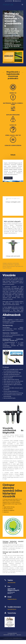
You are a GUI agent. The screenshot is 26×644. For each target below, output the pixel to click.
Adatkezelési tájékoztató (9, 635)
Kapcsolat (8, 178)
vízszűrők (20, 499)
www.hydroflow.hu (12, 609)
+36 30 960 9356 (9, 1)
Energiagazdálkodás (12, 633)
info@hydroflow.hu (12, 599)
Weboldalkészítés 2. (18, 638)
